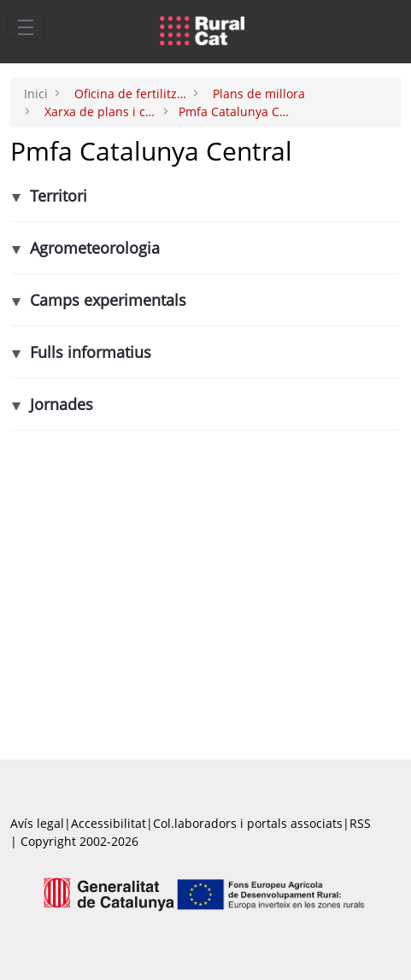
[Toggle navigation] (26, 26)
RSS (360, 823)
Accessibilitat (109, 823)
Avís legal (37, 823)
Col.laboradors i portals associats (248, 823)
